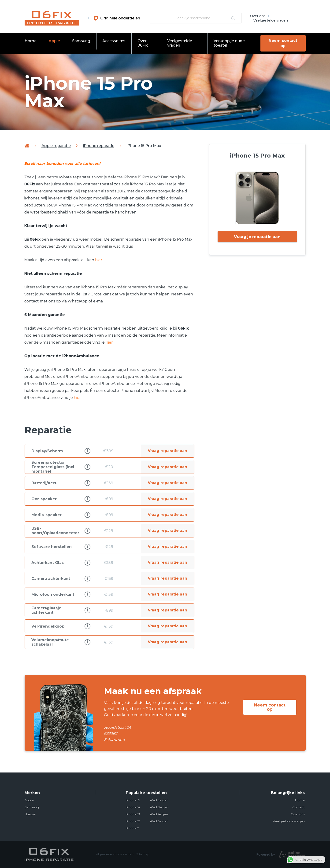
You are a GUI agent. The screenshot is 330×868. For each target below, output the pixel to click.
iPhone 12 (133, 821)
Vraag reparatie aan (167, 451)
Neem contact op (282, 43)
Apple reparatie (56, 146)
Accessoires (114, 41)
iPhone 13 (133, 814)
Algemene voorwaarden (115, 854)
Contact (298, 807)
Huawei (30, 814)
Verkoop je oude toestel (228, 43)
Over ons (258, 16)
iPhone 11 (132, 828)
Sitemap (143, 854)
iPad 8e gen (159, 807)
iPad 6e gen (159, 821)
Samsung (81, 41)
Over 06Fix (143, 43)
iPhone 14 (133, 807)
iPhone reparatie (99, 146)
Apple (54, 41)
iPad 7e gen (159, 814)
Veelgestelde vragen (271, 20)
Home (31, 41)
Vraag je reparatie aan (257, 237)
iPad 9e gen (159, 800)
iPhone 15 (133, 800)
